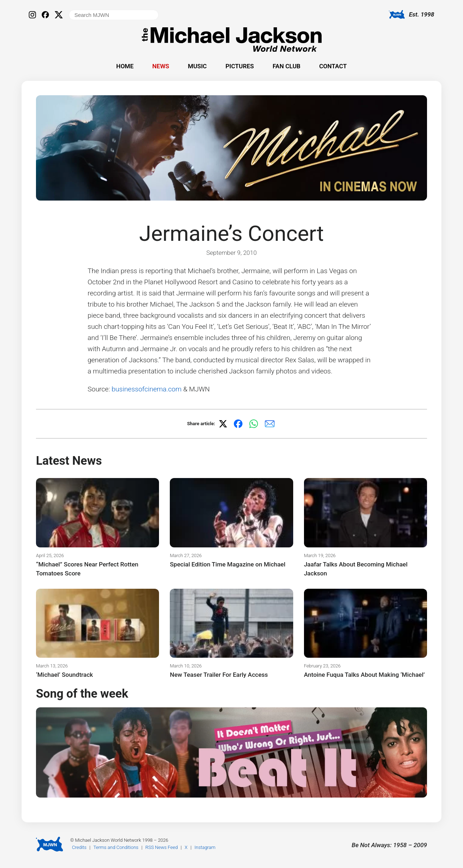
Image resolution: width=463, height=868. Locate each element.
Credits (79, 847)
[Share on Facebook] (238, 424)
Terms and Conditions (116, 847)
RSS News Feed (162, 847)
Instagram (205, 847)
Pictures (240, 66)
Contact (333, 66)
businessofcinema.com (146, 389)
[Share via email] (270, 424)
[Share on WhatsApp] (254, 424)
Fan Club (287, 66)
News (161, 66)
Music (197, 66)
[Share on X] (223, 424)
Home (125, 66)
